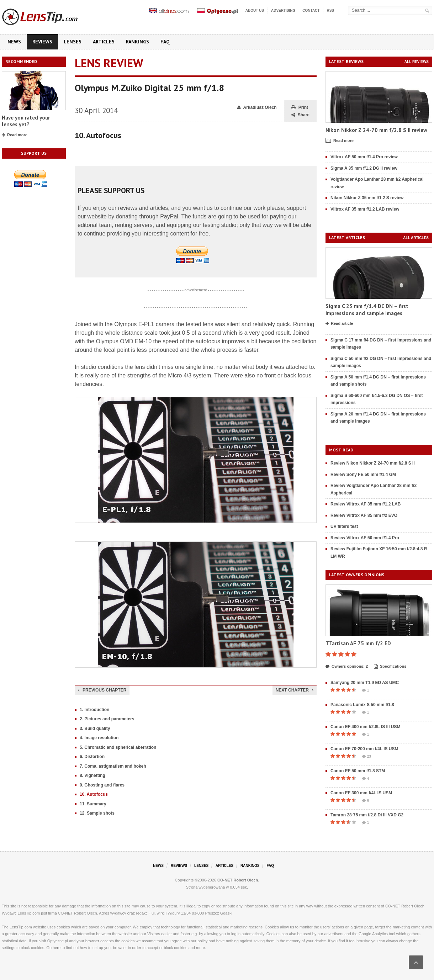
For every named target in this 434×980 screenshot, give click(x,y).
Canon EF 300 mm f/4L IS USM (361, 793)
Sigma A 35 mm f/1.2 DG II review (364, 168)
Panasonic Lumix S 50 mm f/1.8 (362, 705)
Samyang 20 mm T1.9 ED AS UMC (365, 683)
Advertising (283, 10)
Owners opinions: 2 (347, 667)
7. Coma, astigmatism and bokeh (113, 766)
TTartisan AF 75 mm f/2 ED (358, 643)
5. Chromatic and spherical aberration (118, 747)
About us (255, 10)
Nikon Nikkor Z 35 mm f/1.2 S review (367, 198)
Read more (15, 135)
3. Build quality (95, 729)
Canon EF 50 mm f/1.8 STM (358, 771)
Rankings (137, 42)
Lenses (73, 42)
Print (300, 108)
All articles (416, 238)
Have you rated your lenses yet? (26, 121)
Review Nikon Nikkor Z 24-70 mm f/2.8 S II (373, 463)
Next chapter (295, 690)
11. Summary (93, 804)
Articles (104, 42)
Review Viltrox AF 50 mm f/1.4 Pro (365, 538)
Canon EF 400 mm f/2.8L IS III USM (366, 727)
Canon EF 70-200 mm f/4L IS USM (364, 749)
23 (367, 757)
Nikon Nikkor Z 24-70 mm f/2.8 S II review (376, 130)
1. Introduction (94, 710)
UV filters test (344, 526)
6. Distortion (92, 757)
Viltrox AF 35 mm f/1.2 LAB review (365, 209)
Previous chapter (102, 690)
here (57, 948)
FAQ (165, 42)
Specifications (390, 667)
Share (300, 115)
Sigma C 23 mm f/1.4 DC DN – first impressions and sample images (367, 310)
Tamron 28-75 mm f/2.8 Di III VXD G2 (367, 815)
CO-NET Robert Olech (238, 880)
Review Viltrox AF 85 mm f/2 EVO (364, 515)
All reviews (417, 62)
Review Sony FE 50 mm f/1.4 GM (363, 475)
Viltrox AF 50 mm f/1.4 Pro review (364, 157)
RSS (330, 10)
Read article (339, 324)
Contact (311, 10)
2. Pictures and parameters (107, 719)
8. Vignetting (92, 775)
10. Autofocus (94, 794)
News (14, 42)
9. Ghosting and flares (102, 785)
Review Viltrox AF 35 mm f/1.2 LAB (366, 504)
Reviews (42, 42)
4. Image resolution (99, 738)
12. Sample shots (97, 813)
